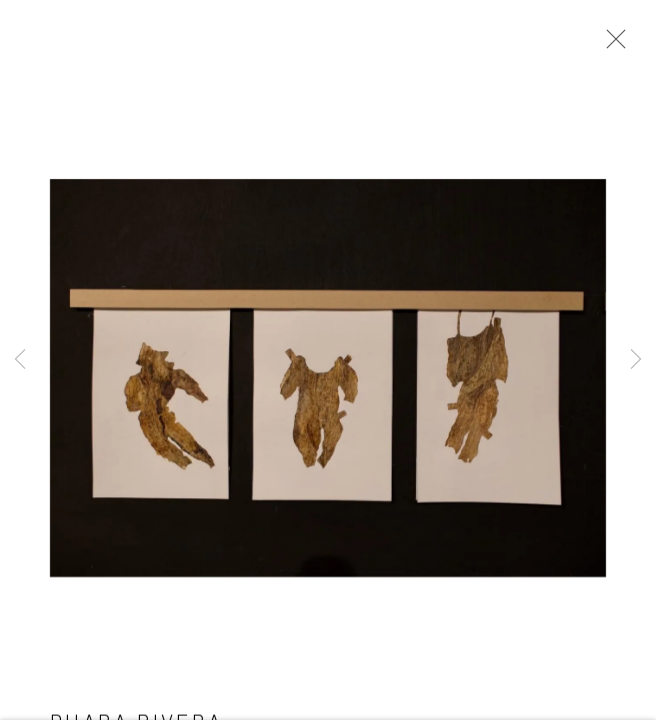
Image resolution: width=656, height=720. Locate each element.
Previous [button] (20, 360)
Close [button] (611, 45)
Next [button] (636, 360)
